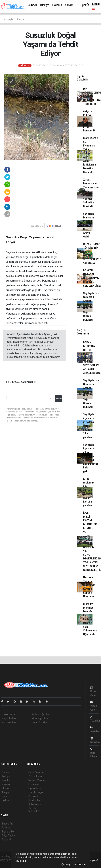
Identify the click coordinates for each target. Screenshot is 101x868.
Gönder (59, 399)
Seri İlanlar (34, 800)
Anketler (7, 828)
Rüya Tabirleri (9, 836)
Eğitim (5, 800)
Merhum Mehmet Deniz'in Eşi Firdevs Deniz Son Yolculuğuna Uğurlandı (90, 619)
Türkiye (44, 5)
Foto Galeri (94, 692)
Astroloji (6, 840)
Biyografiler (8, 832)
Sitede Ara (8, 824)
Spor (4, 796)
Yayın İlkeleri (9, 718)
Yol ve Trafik (35, 776)
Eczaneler (34, 784)
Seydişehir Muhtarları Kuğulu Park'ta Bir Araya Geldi (89, 225)
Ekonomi (7, 788)
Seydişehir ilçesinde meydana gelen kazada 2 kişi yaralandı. (89, 426)
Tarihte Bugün (36, 792)
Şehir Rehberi (36, 804)
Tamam (80, 864)
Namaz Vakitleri (37, 780)
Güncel (32, 5)
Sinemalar (34, 796)
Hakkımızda (8, 714)
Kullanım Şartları (41, 714)
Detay (66, 864)
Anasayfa (9, 19)
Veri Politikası (9, 722)
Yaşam (69, 5)
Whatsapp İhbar (40, 718)
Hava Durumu (36, 772)
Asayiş (6, 792)
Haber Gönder (39, 722)
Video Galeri (94, 706)
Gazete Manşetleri (34, 810)
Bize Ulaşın (94, 753)
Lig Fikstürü (35, 788)
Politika (57, 5)
